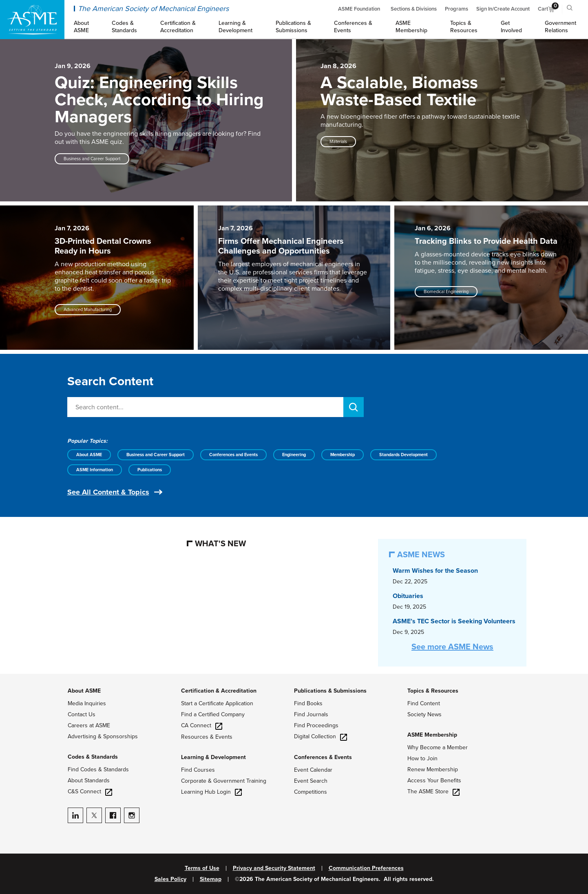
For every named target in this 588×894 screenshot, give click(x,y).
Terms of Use (202, 868)
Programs (456, 9)
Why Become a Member (438, 747)
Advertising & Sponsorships (103, 736)
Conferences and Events (233, 455)
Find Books (308, 703)
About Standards (89, 780)
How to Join (422, 758)
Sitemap (211, 879)
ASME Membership (432, 735)
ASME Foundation (359, 9)
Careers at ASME (89, 725)
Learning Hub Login (211, 792)
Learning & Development (213, 757)
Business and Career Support (156, 455)
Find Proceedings (316, 725)
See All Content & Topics (108, 492)
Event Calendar (313, 770)
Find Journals (311, 714)
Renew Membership (433, 769)
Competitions (311, 792)
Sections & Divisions (414, 9)
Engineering (294, 455)
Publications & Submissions (330, 691)
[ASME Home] (32, 20)
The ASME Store (433, 791)
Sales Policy (170, 879)
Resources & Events (207, 737)
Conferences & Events (323, 757)
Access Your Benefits (434, 780)
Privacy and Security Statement (274, 868)
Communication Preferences (366, 868)
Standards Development (403, 455)
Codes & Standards (93, 757)
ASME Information (95, 470)
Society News (424, 714)
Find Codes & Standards (98, 769)
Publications (150, 470)
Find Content (424, 703)
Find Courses (198, 770)
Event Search (311, 781)
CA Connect (202, 725)
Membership (343, 455)
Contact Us (82, 714)
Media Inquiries (87, 703)
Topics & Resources (433, 691)
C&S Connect (90, 791)
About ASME (89, 455)
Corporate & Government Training (224, 781)
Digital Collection (321, 736)
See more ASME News (452, 647)
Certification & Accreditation (219, 691)
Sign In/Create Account (503, 9)
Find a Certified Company (213, 714)
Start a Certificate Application (217, 703)
